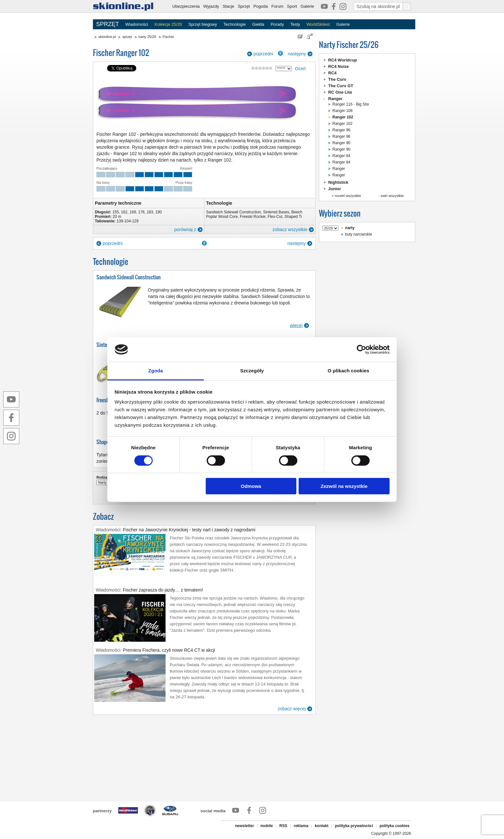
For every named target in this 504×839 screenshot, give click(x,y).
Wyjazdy (211, 6)
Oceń (300, 69)
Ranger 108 (342, 111)
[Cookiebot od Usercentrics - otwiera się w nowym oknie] (361, 350)
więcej (296, 325)
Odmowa (251, 486)
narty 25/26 (147, 37)
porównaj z (185, 229)
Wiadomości (137, 24)
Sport (292, 6)
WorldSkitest (318, 24)
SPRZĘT (108, 24)
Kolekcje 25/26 (168, 24)
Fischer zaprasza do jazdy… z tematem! (163, 590)
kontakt (322, 826)
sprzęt (127, 37)
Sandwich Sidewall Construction (234, 212)
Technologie (234, 24)
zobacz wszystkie (290, 229)
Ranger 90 (341, 143)
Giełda (258, 24)
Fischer (168, 37)
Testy (295, 24)
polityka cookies (395, 826)
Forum (277, 6)
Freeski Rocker (253, 217)
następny (297, 54)
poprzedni (264, 54)
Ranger (335, 99)
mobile (267, 826)
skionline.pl (107, 37)
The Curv (337, 79)
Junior (335, 189)
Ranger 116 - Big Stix (351, 104)
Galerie (307, 6)
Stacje (228, 6)
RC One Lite (340, 92)
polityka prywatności (354, 826)
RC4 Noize (338, 66)
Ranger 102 (342, 124)
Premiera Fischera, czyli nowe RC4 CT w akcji (169, 650)
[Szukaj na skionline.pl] (407, 6)
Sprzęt (244, 6)
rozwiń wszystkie (348, 196)
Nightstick (338, 182)
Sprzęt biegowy (203, 24)
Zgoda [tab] (156, 371)
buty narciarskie (359, 234)
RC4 (332, 73)
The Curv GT (341, 86)
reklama (301, 826)
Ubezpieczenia (186, 6)
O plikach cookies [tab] (348, 371)
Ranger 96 (341, 130)
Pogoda (261, 6)
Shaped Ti (293, 217)
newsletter (244, 826)
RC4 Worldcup (342, 60)
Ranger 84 (341, 156)
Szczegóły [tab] (252, 371)
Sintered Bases (276, 212)
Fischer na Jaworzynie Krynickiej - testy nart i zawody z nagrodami (189, 530)
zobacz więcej (292, 709)
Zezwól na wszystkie (344, 486)
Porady (277, 24)
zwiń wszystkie (392, 196)
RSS (283, 826)
